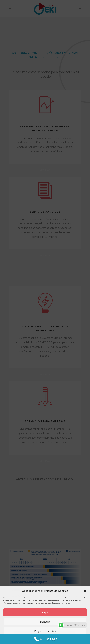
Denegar (45, 622)
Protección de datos (54, 639)
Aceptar (45, 612)
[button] (85, 591)
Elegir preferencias (45, 631)
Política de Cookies (35, 639)
